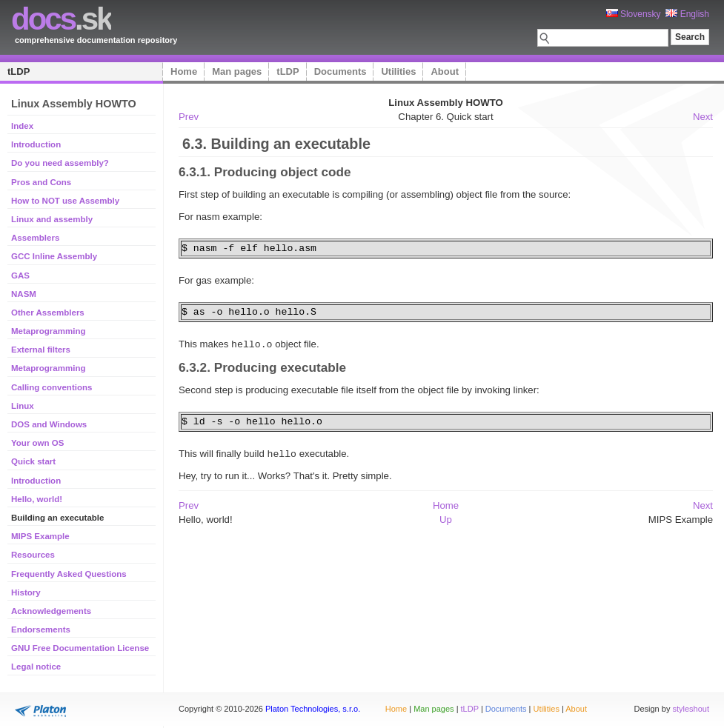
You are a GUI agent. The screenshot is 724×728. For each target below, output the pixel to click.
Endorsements (41, 630)
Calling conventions (52, 387)
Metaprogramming (48, 331)
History (26, 592)
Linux (23, 406)
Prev (189, 117)
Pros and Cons (41, 182)
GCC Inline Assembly (54, 256)
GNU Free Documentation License (80, 648)
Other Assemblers (48, 313)
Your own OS (37, 443)
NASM (24, 294)
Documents (341, 71)
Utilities (398, 71)
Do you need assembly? (60, 163)
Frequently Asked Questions (69, 574)
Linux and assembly (52, 219)
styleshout (691, 709)
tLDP (19, 71)
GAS (20, 275)
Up (446, 518)
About (445, 71)
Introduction (36, 144)
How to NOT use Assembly (65, 201)
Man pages (237, 71)
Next (703, 117)
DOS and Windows (49, 424)
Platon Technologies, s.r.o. (313, 709)
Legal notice (36, 667)
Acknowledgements (51, 611)
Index (22, 126)
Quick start (33, 461)
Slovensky (634, 14)
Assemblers (35, 238)
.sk (61, 19)
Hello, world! (37, 499)
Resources (33, 555)
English (687, 14)
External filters (41, 350)
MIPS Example (40, 536)
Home (184, 71)
